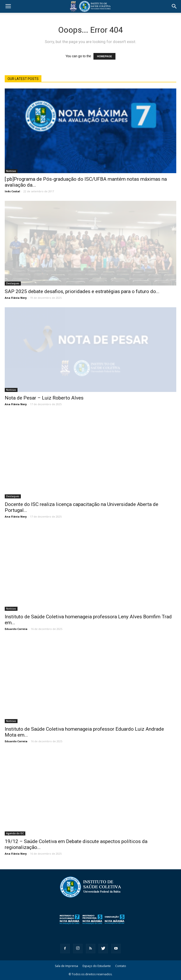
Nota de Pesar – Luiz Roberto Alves (44, 398)
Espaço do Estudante (97, 966)
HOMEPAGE (104, 56)
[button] (174, 6)
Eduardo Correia (16, 629)
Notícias (11, 171)
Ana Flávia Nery (16, 298)
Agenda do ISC (15, 833)
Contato (121, 966)
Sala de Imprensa (66, 966)
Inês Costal (12, 191)
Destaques (13, 283)
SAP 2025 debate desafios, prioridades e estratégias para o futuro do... (82, 291)
